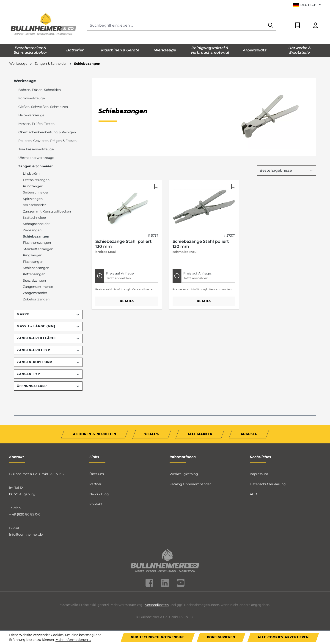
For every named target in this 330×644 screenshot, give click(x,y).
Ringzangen (33, 255)
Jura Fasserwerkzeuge (36, 149)
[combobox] (176, 26)
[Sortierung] (286, 171)
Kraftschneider (35, 218)
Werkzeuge (25, 81)
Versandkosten (157, 605)
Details (127, 301)
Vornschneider (34, 205)
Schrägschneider (36, 224)
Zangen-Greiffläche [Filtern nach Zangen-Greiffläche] (48, 338)
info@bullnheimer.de (26, 535)
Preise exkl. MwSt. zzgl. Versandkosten (125, 289)
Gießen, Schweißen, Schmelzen (43, 107)
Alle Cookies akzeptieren (283, 637)
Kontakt (96, 504)
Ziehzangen (32, 230)
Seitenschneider (36, 192)
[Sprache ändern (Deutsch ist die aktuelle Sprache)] (307, 5)
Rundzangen (33, 186)
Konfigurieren (221, 637)
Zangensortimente (38, 287)
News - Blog (99, 494)
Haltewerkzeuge (31, 115)
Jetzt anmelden (118, 278)
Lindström (31, 174)
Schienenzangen (36, 268)
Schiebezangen (36, 236)
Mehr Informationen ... (73, 640)
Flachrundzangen (37, 243)
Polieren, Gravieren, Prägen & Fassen (47, 141)
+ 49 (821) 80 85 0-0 (25, 514)
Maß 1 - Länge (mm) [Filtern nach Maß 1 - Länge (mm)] (48, 326)
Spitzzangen (33, 199)
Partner (95, 484)
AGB (253, 494)
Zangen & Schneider (36, 166)
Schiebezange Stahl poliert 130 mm (124, 244)
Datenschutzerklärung (268, 484)
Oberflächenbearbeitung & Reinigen (47, 132)
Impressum (259, 474)
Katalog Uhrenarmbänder (190, 484)
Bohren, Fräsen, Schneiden (40, 90)
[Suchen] (271, 26)
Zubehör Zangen (36, 299)
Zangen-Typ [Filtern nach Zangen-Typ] (48, 374)
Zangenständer (35, 293)
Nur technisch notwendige (158, 637)
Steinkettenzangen (38, 249)
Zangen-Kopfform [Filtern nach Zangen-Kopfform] (48, 362)
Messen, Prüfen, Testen (36, 124)
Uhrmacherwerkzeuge (36, 158)
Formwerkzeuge (32, 98)
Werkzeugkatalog (184, 474)
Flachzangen (33, 262)
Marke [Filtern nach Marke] (48, 314)
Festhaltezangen (36, 180)
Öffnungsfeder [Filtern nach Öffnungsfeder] (48, 386)
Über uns (97, 474)
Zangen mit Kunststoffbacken (47, 211)
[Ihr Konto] (315, 26)
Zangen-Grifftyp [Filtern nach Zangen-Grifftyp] (48, 350)
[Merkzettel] (298, 26)
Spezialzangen (34, 280)
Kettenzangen (34, 274)
